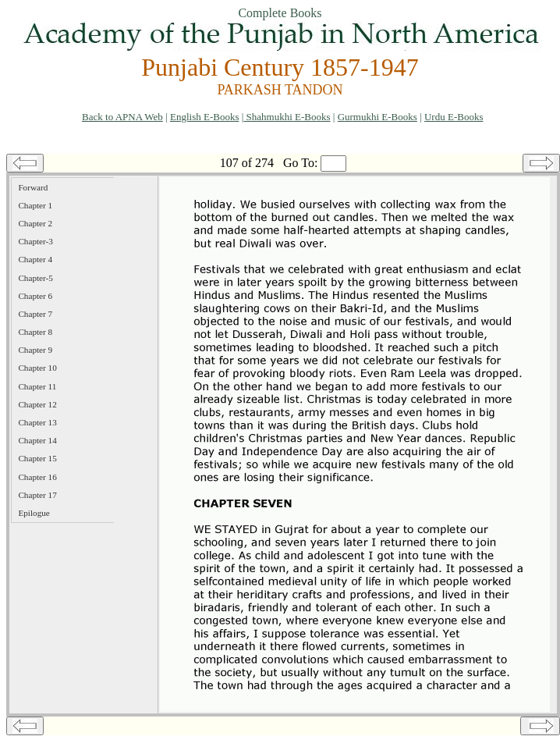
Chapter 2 (35, 223)
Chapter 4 (35, 259)
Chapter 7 (35, 314)
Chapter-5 (35, 278)
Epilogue (34, 513)
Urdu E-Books (454, 117)
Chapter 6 (35, 296)
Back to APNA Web (122, 117)
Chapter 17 (37, 495)
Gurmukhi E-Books (377, 117)
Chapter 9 (35, 350)
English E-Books (204, 117)
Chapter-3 (35, 241)
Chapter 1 (35, 205)
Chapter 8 (35, 332)
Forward (33, 187)
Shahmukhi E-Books (287, 117)
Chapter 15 (37, 458)
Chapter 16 (37, 477)
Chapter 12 (37, 404)
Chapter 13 (37, 422)
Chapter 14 (37, 440)
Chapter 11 (37, 386)
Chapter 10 (37, 368)
